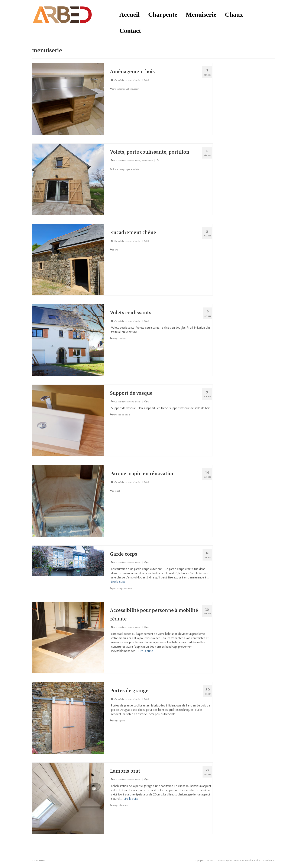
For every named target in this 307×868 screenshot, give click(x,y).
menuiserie (134, 80)
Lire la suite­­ (118, 582)
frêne (115, 415)
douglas (123, 170)
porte (130, 170)
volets (136, 170)
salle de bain (124, 415)
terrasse (128, 589)
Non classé (147, 161)
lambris (124, 806)
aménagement (119, 89)
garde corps (118, 589)
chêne (130, 89)
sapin (137, 89)
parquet (116, 491)
